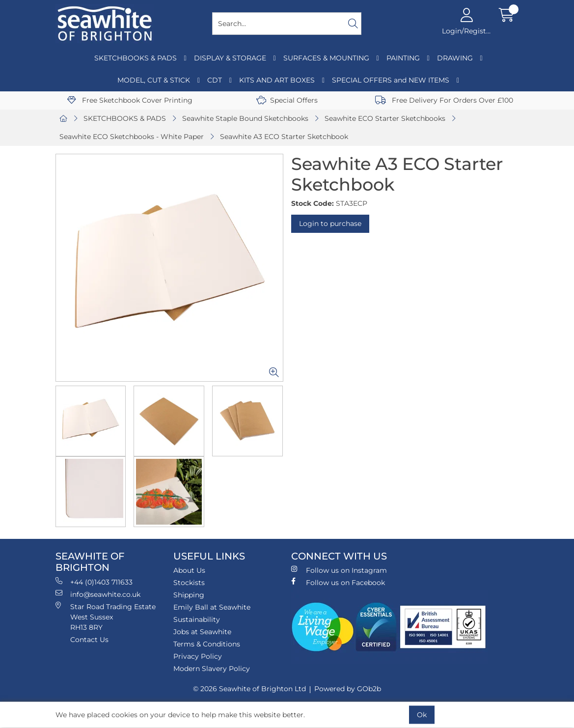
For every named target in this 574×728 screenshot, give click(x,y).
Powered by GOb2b (348, 689)
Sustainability (197, 619)
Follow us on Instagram (339, 570)
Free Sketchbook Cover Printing (130, 100)
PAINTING (403, 58)
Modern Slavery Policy (212, 669)
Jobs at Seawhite (202, 632)
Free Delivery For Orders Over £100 (444, 100)
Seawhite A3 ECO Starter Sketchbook (284, 137)
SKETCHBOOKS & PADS (136, 58)
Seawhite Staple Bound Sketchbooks (245, 118)
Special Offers (287, 100)
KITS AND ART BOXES (277, 80)
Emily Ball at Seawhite (212, 607)
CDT (215, 80)
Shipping (189, 595)
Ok (422, 715)
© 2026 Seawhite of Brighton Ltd (249, 689)
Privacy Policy (198, 656)
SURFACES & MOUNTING (326, 58)
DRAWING (455, 58)
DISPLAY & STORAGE (230, 58)
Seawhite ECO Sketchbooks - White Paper (132, 137)
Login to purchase (330, 224)
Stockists (189, 583)
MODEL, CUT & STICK (154, 80)
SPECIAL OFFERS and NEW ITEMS (391, 80)
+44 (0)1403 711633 (94, 582)
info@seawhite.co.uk (98, 594)
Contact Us (89, 640)
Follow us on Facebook (338, 582)
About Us (189, 570)
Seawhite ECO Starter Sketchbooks (385, 118)
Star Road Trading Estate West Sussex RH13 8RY (106, 617)
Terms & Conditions (207, 644)
